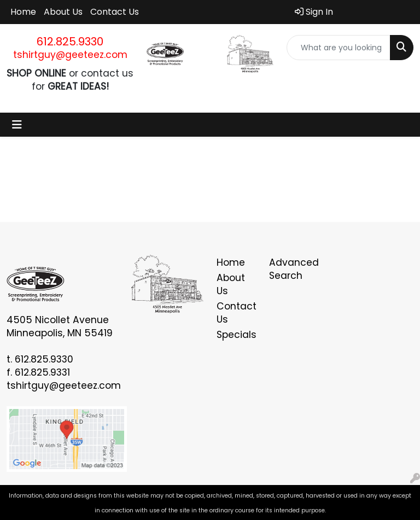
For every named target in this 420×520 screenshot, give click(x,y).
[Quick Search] (339, 48)
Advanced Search (289, 269)
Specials (236, 335)
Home (23, 12)
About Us (63, 12)
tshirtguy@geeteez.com (70, 55)
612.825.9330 (70, 42)
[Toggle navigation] (17, 125)
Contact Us (115, 12)
